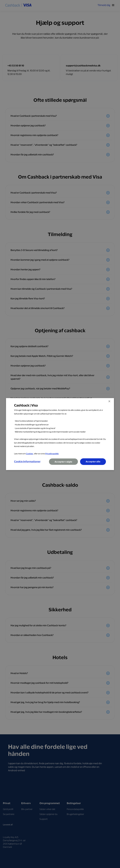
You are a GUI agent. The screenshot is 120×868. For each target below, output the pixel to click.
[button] (27, 462)
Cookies (29, 454)
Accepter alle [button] (93, 462)
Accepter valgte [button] (63, 462)
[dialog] (60, 434)
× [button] (109, 401)
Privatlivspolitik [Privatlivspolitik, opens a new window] (52, 454)
